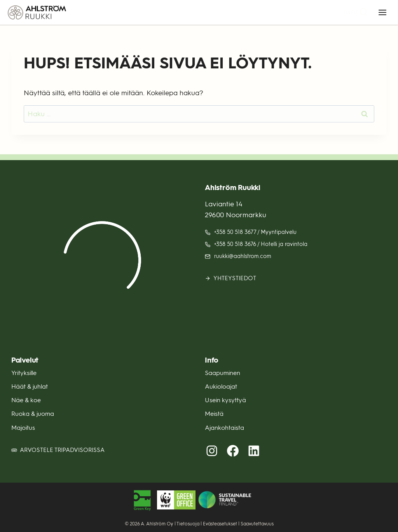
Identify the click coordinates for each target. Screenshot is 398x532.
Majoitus (23, 428)
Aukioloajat (221, 386)
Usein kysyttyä (225, 400)
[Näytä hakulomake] (356, 13)
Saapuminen (223, 373)
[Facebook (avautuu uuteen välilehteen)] (233, 451)
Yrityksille (24, 373)
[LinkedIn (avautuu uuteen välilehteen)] (254, 451)
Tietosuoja (188, 524)
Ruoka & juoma (33, 414)
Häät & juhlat (30, 386)
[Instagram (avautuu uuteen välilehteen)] (212, 451)
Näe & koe (26, 400)
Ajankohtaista (224, 428)
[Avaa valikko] (382, 12)
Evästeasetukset (220, 524)
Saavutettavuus (257, 524)
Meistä (214, 414)
